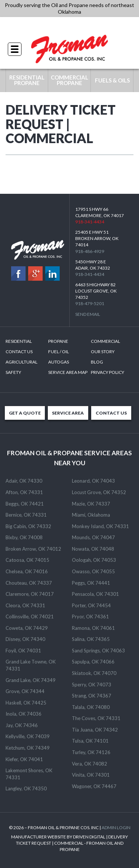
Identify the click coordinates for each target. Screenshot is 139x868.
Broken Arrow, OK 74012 (33, 549)
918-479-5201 (90, 303)
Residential (19, 341)
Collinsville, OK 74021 (30, 617)
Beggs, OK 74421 (25, 504)
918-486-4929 (90, 251)
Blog (97, 362)
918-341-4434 (70, 26)
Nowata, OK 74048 (93, 549)
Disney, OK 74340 (25, 639)
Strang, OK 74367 (92, 696)
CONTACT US (111, 413)
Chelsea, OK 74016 (27, 571)
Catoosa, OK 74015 (27, 560)
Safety (13, 372)
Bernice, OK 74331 (26, 515)
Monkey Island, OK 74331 (100, 526)
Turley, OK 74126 (91, 752)
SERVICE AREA (68, 413)
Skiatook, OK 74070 (94, 673)
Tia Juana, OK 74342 (95, 730)
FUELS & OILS (112, 80)
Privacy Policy (107, 372)
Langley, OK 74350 (26, 788)
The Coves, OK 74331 (96, 718)
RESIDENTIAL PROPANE (27, 80)
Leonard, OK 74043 (93, 481)
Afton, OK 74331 (24, 492)
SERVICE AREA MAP (68, 372)
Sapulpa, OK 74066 (93, 662)
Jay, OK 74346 (22, 725)
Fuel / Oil (59, 352)
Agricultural (21, 362)
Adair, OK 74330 (24, 481)
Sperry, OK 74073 (92, 685)
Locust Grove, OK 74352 (99, 492)
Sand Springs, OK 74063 (98, 651)
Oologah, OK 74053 (94, 560)
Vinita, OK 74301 (91, 775)
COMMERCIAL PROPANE (69, 80)
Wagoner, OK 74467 (94, 786)
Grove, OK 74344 (25, 691)
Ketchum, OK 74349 (28, 748)
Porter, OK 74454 (91, 605)
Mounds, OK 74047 (93, 537)
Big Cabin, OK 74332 (28, 526)
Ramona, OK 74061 (93, 628)
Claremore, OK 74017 (30, 594)
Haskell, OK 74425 (26, 703)
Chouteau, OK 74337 (29, 583)
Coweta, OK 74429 (27, 628)
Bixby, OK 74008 (24, 537)
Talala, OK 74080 (91, 707)
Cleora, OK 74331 (25, 605)
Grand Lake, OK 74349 (31, 680)
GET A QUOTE (25, 413)
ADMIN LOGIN (116, 828)
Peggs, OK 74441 (91, 583)
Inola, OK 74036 (24, 714)
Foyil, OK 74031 (23, 651)
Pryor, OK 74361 (90, 617)
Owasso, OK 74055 (93, 571)
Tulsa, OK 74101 (90, 741)
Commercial (105, 341)
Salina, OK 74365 (91, 639)
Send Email (88, 314)
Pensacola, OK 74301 (95, 594)
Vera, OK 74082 (90, 764)
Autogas (59, 362)
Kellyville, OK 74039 (28, 736)
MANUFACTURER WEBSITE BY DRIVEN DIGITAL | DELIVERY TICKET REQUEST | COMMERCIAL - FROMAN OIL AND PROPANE (69, 843)
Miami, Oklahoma (91, 515)
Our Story (103, 352)
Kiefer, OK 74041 (24, 759)
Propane (58, 341)
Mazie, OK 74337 (91, 504)
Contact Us (19, 352)
